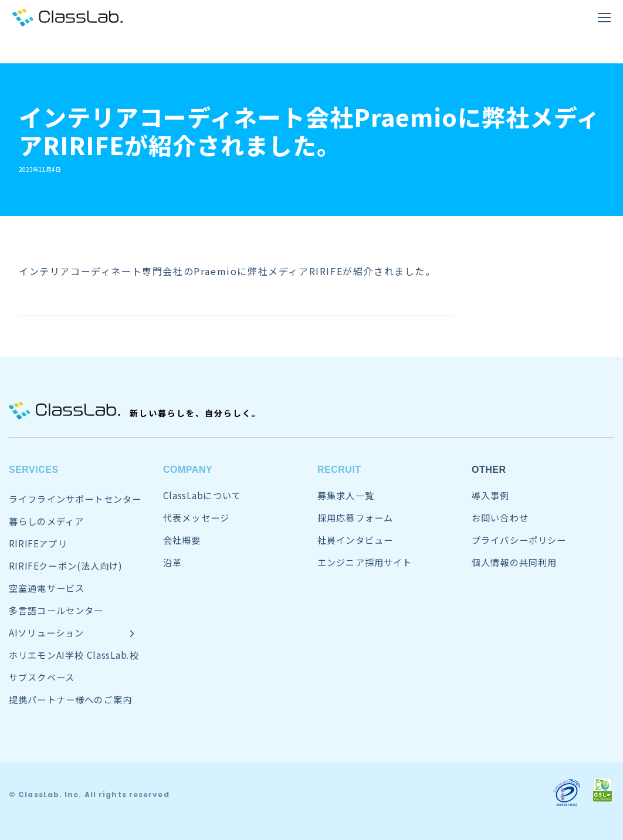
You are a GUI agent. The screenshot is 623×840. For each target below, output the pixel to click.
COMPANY (188, 470)
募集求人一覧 (346, 495)
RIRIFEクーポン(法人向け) (66, 566)
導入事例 (491, 495)
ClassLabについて (202, 495)
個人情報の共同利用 (514, 562)
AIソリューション (46, 633)
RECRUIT (339, 470)
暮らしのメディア (46, 521)
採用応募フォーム (355, 518)
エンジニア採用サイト (365, 562)
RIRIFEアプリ (38, 543)
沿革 (172, 562)
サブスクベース (42, 677)
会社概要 (182, 540)
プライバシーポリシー (519, 540)
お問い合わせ (500, 518)
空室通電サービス (47, 588)
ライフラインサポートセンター (75, 499)
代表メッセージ (196, 518)
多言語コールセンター (56, 610)
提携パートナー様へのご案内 (70, 700)
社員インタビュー (355, 540)
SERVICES (34, 470)
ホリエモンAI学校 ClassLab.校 (74, 655)
